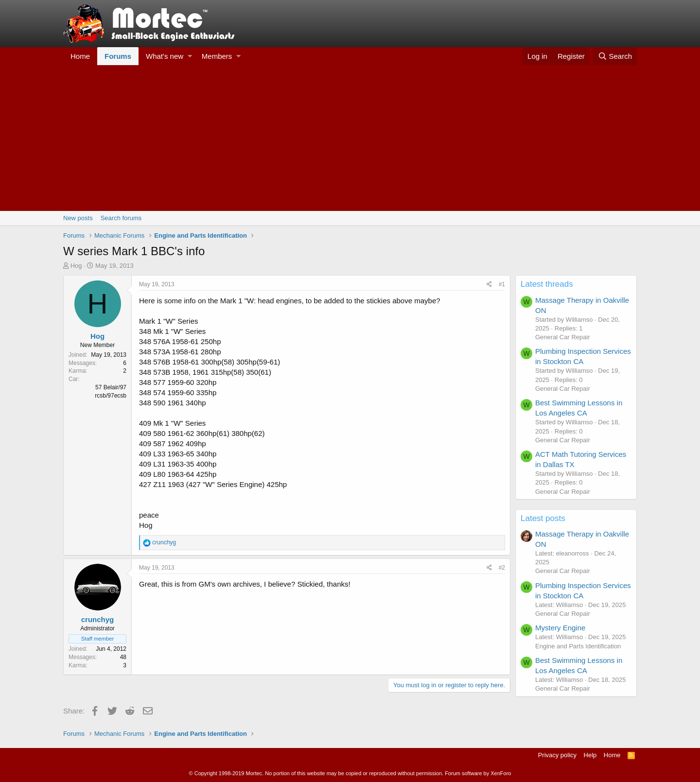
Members (217, 56)
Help (590, 755)
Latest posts (543, 518)
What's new (165, 56)
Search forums (121, 218)
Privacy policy (557, 755)
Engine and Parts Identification (578, 646)
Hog (76, 266)
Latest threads (547, 284)
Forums (118, 56)
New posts (78, 218)
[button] (190, 56)
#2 (502, 568)
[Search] (615, 56)
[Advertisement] (350, 138)
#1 (502, 284)
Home (80, 56)
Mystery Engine (560, 628)
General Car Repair (563, 337)
